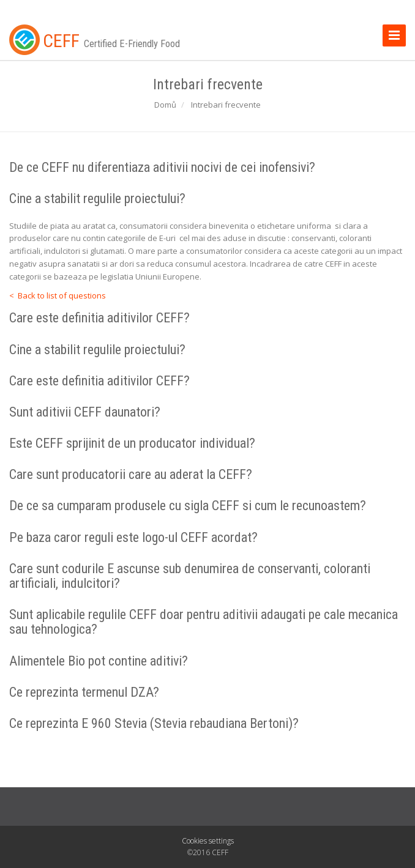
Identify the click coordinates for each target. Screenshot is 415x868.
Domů (165, 105)
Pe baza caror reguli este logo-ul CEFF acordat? (133, 537)
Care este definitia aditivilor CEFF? (99, 318)
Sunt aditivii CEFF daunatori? (85, 412)
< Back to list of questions (58, 295)
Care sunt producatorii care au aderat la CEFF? (131, 474)
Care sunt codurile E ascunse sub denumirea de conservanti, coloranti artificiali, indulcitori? (190, 576)
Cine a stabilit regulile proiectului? (97, 198)
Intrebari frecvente (226, 105)
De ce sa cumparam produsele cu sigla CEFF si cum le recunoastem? (188, 506)
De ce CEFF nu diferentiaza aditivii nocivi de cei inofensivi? (162, 167)
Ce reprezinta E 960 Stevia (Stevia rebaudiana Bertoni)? (154, 723)
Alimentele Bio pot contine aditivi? (99, 661)
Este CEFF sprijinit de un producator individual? (132, 443)
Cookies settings (208, 841)
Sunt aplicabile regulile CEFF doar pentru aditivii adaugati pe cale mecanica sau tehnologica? (204, 622)
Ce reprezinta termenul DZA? (84, 692)
